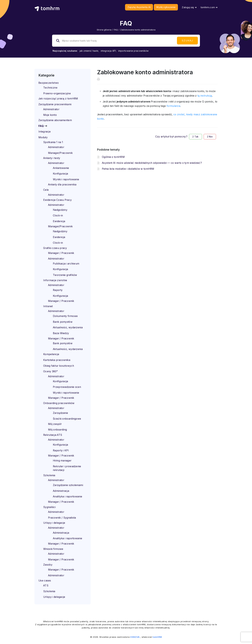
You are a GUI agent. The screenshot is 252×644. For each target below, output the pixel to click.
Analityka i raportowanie (67, 497)
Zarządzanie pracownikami (55, 104)
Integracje (45, 132)
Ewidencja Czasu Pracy (57, 200)
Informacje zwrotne (55, 280)
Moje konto (50, 115)
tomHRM (157, 637)
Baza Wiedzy (61, 333)
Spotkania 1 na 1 (53, 142)
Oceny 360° (50, 371)
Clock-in (58, 215)
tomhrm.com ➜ (209, 7)
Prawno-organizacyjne (57, 93)
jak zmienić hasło (89, 51)
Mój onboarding (57, 430)
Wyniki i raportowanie (66, 179)
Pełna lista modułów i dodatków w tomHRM (128, 169)
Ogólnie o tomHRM (113, 157)
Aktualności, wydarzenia (68, 327)
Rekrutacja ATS (53, 435)
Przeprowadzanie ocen (67, 387)
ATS (46, 586)
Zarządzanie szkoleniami (68, 485)
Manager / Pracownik (61, 253)
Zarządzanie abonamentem (55, 120)
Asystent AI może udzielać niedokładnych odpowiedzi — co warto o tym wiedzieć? (152, 163)
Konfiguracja (61, 174)
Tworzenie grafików (65, 275)
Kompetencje (51, 354)
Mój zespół (55, 424)
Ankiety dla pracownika (62, 185)
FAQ (116, 30)
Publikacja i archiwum (66, 264)
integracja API (108, 51)
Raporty (58, 290)
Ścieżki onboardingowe (67, 419)
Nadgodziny (60, 210)
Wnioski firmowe (53, 549)
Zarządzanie (60, 413)
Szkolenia (49, 475)
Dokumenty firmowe (65, 316)
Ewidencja (59, 221)
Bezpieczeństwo (49, 83)
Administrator (51, 109)
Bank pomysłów (63, 322)
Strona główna (104, 30)
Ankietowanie (61, 168)
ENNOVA (135, 637)
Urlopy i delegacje (54, 523)
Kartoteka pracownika (57, 360)
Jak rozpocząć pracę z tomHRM (58, 99)
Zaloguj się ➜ (189, 7)
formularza (173, 106)
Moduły (43, 137)
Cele (46, 190)
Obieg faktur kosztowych (59, 366)
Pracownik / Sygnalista (62, 518)
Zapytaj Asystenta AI (139, 7)
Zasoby (48, 565)
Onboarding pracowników (59, 403)
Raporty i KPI (61, 450)
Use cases (45, 581)
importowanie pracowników (133, 51)
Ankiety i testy (52, 158)
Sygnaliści (49, 507)
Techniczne (50, 88)
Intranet (48, 306)
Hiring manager (62, 461)
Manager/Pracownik (60, 153)
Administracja (61, 491)
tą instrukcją (205, 96)
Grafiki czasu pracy (55, 248)
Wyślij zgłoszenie (166, 7)
